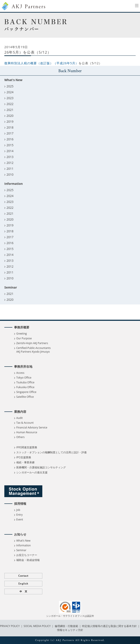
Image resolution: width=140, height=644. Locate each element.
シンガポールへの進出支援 (32, 472)
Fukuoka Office (25, 387)
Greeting (21, 334)
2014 (10, 151)
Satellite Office (25, 397)
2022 (10, 104)
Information (24, 545)
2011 (10, 169)
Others (20, 437)
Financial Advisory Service (32, 427)
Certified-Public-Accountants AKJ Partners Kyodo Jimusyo (33, 350)
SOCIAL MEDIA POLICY (37, 626)
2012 (10, 163)
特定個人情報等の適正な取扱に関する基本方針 (109, 626)
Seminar (21, 550)
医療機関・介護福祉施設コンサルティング (41, 467)
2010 (10, 174)
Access (20, 373)
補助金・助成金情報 (28, 560)
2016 (10, 139)
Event (20, 519)
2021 (10, 110)
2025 (10, 86)
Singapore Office (26, 392)
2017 (10, 133)
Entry (19, 515)
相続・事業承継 (25, 462)
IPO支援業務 (24, 457)
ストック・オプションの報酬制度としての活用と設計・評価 (51, 452)
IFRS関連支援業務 (27, 447)
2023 (10, 98)
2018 (10, 127)
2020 (10, 116)
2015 (10, 145)
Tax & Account (25, 423)
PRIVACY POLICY (10, 626)
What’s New (23, 541)
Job (18, 510)
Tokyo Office (24, 378)
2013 (10, 157)
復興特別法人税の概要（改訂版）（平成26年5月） (41, 63)
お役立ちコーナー (27, 555)
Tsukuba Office (25, 382)
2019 (10, 121)
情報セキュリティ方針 (70, 630)
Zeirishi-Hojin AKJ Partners (32, 343)
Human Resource (27, 432)
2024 (10, 92)
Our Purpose (24, 338)
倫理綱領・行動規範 (66, 626)
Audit (20, 418)
